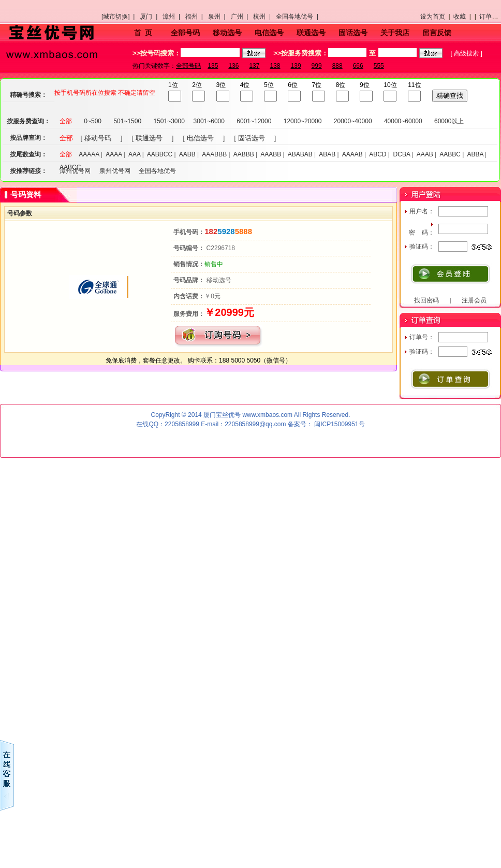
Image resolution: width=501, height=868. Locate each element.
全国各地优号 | (299, 17)
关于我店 (395, 33)
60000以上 (449, 121)
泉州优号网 (115, 171)
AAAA (114, 154)
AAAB (425, 154)
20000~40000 (353, 121)
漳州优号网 (75, 171)
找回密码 (426, 300)
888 (337, 66)
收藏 (460, 17)
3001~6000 (209, 121)
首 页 (143, 33)
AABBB (244, 154)
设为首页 (433, 17)
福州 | (196, 17)
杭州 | (263, 17)
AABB (187, 154)
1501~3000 (169, 121)
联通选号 (311, 33)
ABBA (475, 154)
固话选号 (353, 33)
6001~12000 (254, 121)
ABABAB (300, 154)
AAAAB (352, 154)
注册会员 (474, 300)
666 (358, 66)
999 (317, 66)
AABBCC (160, 154)
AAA (134, 154)
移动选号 (227, 33)
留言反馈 (437, 33)
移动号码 (98, 138)
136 (233, 66)
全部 (66, 121)
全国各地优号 (157, 171)
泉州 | (218, 17)
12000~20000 (303, 121)
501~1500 (127, 121)
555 (379, 66)
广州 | (241, 17)
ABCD (378, 154)
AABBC (450, 154)
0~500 (93, 121)
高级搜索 (466, 53)
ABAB (327, 154)
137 (254, 66)
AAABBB (214, 154)
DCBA (402, 154)
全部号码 (185, 33)
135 (213, 66)
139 (296, 66)
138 (275, 66)
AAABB (271, 154)
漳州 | (173, 17)
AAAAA (89, 154)
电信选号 (269, 33)
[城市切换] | (120, 17)
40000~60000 (403, 121)
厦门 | (150, 17)
